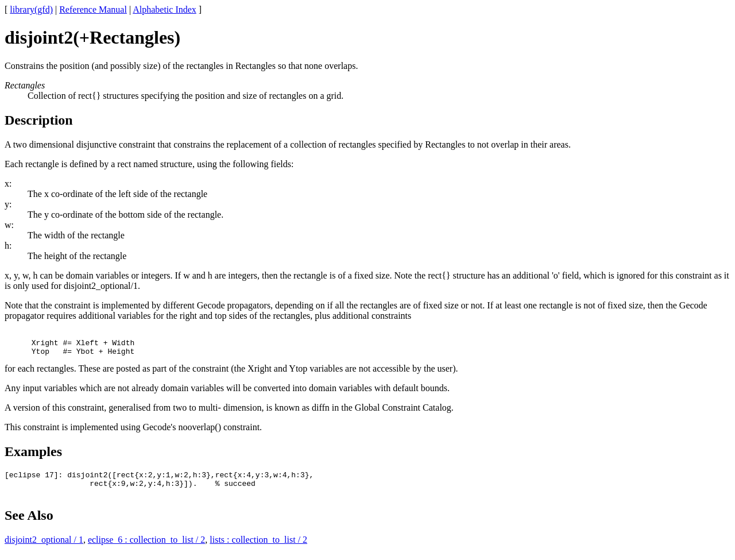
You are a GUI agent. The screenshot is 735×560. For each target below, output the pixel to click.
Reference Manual (93, 9)
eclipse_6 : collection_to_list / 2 (146, 550)
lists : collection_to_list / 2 (258, 550)
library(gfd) (31, 9)
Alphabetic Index (165, 9)
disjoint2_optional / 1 (44, 550)
